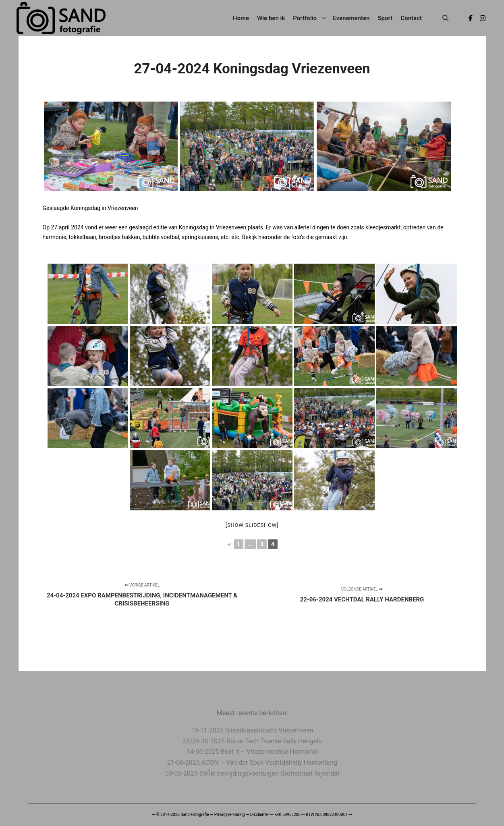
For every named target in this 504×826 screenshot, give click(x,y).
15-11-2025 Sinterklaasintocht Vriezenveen (252, 730)
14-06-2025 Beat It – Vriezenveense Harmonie (252, 752)
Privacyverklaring (230, 815)
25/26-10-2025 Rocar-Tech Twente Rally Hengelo (252, 741)
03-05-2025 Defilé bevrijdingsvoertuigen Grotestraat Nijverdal (252, 773)
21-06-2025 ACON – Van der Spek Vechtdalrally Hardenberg (252, 763)
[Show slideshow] (252, 525)
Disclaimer (260, 815)
